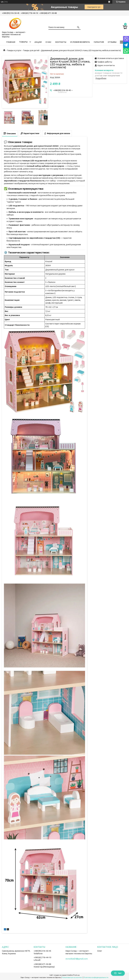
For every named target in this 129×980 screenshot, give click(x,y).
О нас (48, 42)
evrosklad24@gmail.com (77, 959)
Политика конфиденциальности (96, 977)
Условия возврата (80, 42)
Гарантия (99, 42)
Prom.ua (76, 975)
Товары (23, 42)
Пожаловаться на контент (72, 977)
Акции (38, 42)
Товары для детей (31, 50)
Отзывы (112, 42)
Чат (118, 973)
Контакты (61, 42)
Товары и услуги (14, 50)
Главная (11, 42)
